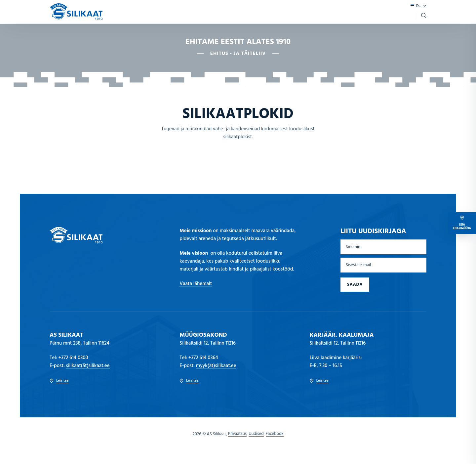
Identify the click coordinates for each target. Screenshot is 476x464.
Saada (355, 285)
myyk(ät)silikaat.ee (216, 366)
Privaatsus (237, 434)
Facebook (275, 434)
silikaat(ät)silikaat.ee (88, 366)
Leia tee (59, 381)
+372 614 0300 (73, 358)
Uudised (256, 434)
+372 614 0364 (203, 358)
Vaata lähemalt (196, 284)
